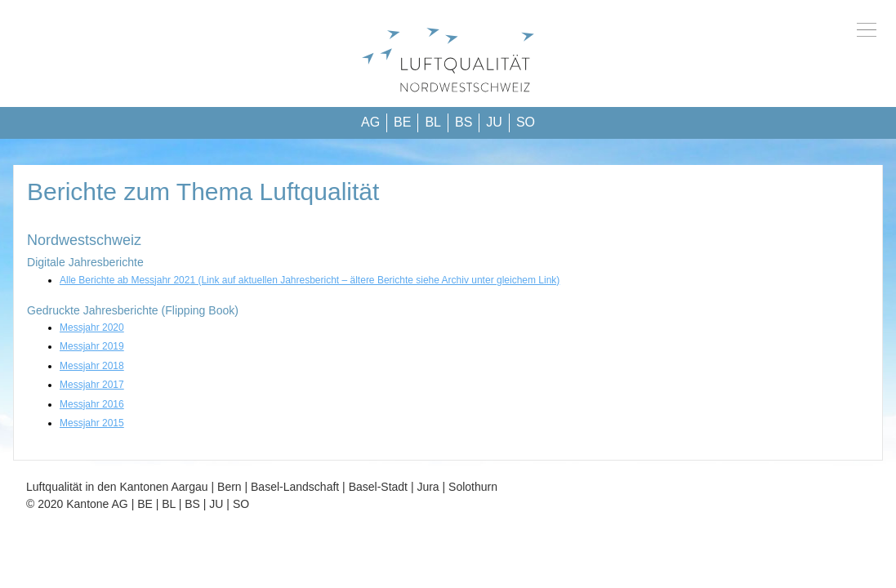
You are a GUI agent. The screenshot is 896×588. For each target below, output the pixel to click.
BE (402, 122)
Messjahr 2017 (92, 385)
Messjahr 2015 (92, 423)
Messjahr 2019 (92, 346)
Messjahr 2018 (92, 366)
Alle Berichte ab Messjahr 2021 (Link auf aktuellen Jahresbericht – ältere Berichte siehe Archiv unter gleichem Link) (310, 280)
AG (370, 122)
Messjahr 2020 (92, 327)
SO (526, 122)
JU (494, 122)
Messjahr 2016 (92, 404)
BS (464, 122)
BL (433, 122)
